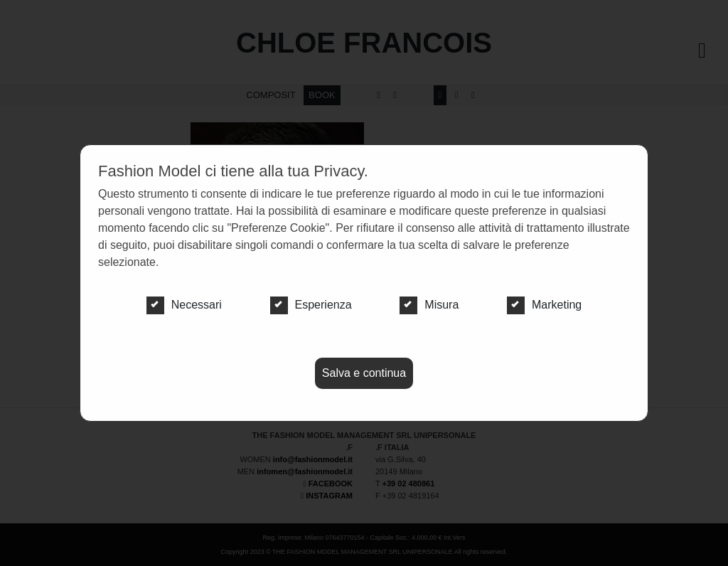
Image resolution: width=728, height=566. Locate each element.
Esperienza (311, 305)
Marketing (544, 305)
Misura (429, 305)
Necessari (184, 305)
